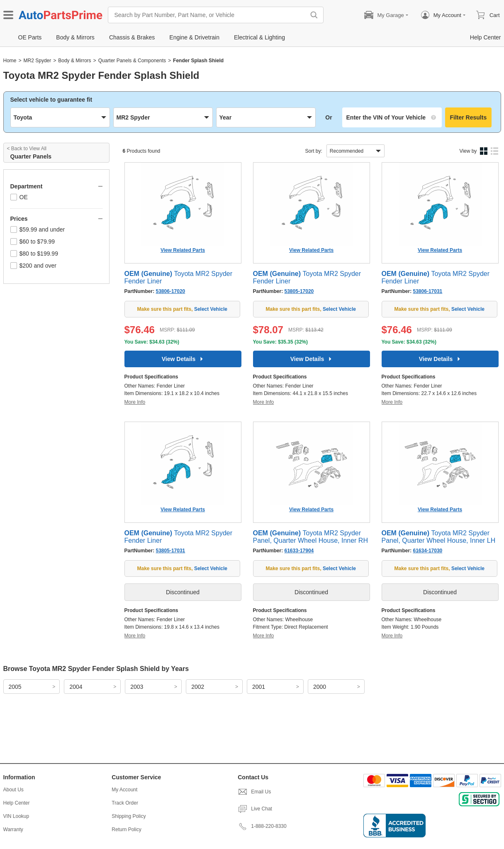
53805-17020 (299, 291)
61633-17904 (299, 551)
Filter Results (469, 117)
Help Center (17, 803)
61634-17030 (428, 551)
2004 (76, 687)
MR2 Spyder (38, 61)
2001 (259, 687)
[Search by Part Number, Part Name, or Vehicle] (209, 15)
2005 (15, 687)
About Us (13, 790)
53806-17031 (428, 291)
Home (10, 61)
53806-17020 (171, 291)
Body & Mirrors (74, 61)
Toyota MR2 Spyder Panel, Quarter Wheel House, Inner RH (310, 537)
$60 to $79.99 (33, 242)
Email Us (254, 792)
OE (19, 197)
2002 (198, 687)
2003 (137, 687)
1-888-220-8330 (262, 826)
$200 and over (34, 266)
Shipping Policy (129, 816)
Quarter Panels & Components (132, 61)
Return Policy (126, 829)
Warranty (13, 829)
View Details (183, 359)
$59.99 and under (38, 229)
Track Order (125, 803)
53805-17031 (171, 551)
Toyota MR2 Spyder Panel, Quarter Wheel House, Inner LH (439, 537)
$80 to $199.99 (34, 254)
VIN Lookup (16, 816)
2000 (320, 687)
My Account (124, 790)
